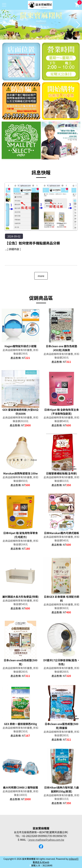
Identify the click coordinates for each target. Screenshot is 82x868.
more (41, 276)
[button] (37, 37)
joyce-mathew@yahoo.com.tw (46, 840)
